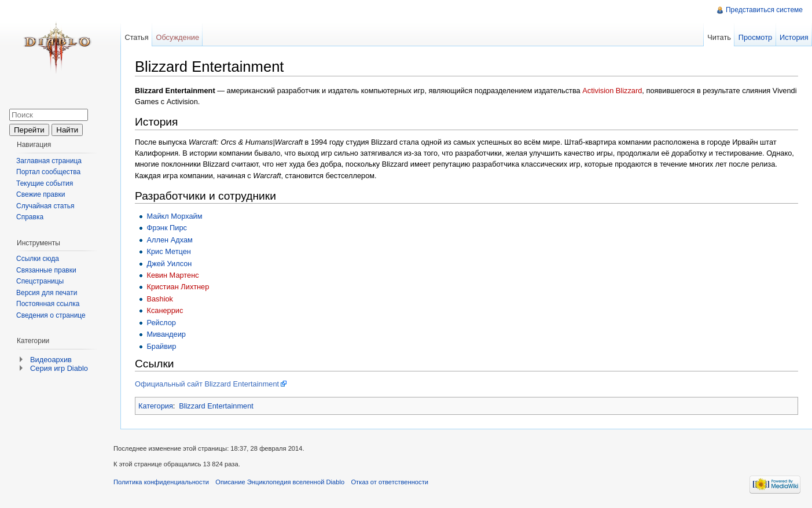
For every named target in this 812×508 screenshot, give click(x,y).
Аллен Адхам (169, 240)
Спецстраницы (40, 281)
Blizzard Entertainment (216, 406)
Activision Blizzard (612, 91)
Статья (136, 37)
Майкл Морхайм (174, 216)
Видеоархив (51, 360)
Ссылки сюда (38, 259)
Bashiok (160, 299)
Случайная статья (45, 206)
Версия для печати (47, 293)
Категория (156, 406)
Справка (30, 217)
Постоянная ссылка (48, 304)
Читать (719, 37)
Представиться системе (764, 10)
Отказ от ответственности (390, 482)
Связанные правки (46, 270)
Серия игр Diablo (59, 368)
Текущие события (45, 183)
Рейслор (161, 323)
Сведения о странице (51, 315)
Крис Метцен (168, 251)
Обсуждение (177, 37)
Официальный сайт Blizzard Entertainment (207, 384)
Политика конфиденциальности (161, 482)
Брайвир (161, 346)
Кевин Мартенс (172, 275)
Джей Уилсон (169, 264)
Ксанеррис (165, 310)
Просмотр (755, 37)
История (794, 37)
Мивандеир (166, 334)
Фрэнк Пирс (166, 228)
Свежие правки (41, 194)
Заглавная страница (49, 161)
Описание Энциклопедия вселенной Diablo (280, 482)
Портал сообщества (48, 172)
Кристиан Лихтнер (178, 287)
